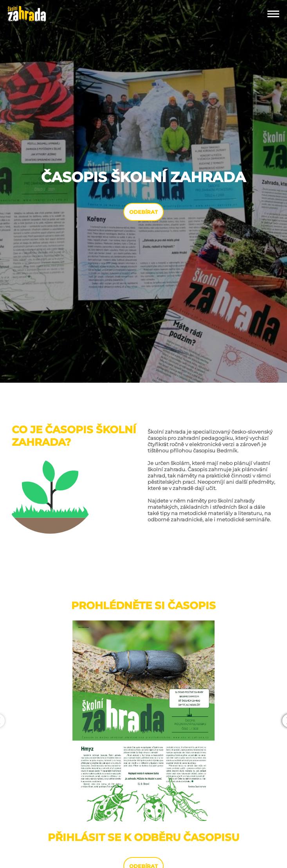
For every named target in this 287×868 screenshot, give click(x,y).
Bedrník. (227, 450)
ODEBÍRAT (143, 212)
